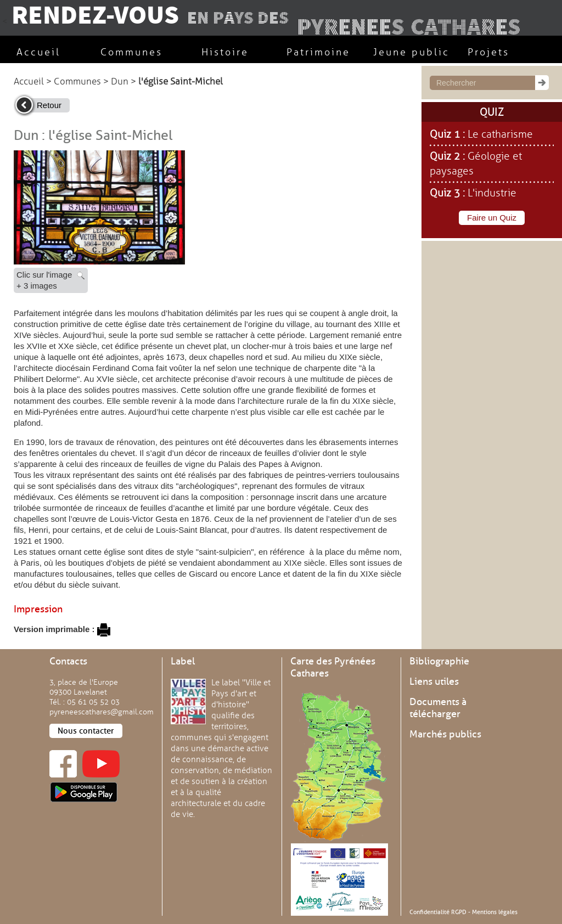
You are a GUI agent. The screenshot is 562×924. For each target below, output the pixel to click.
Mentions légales (495, 912)
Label (183, 661)
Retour (49, 105)
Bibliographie (439, 661)
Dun (120, 81)
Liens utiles (434, 681)
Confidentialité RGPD (438, 912)
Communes (77, 81)
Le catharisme (500, 134)
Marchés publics (445, 734)
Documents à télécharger (438, 708)
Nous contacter (86, 731)
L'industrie (492, 193)
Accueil (29, 81)
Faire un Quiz (492, 218)
